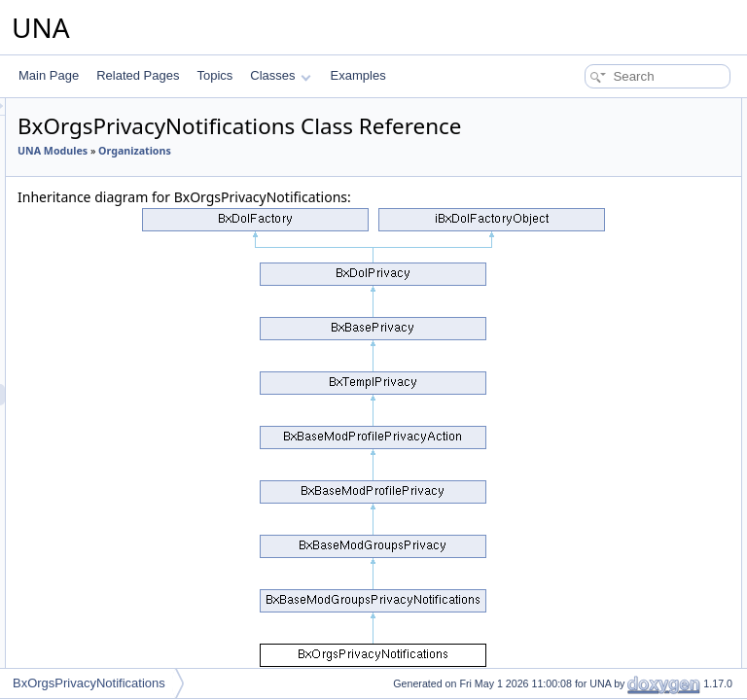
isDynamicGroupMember (610, 194)
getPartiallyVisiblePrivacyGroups (630, 280)
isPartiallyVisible (587, 259)
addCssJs (571, 344)
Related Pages (138, 75)
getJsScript (574, 323)
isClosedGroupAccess (603, 216)
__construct (576, 130)
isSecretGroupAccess (602, 237)
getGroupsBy (580, 494)
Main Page (49, 75)
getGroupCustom (590, 515)
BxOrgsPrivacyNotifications (89, 683)
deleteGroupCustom (598, 622)
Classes (280, 75)
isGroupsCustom (589, 472)
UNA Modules (296, 178)
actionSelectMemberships (612, 408)
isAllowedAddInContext (605, 537)
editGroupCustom (591, 579)
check (561, 173)
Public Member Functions (596, 109)
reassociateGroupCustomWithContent (644, 665)
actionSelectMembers (602, 387)
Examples (358, 75)
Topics (214, 75)
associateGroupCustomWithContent (639, 644)
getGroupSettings (591, 451)
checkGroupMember (599, 152)
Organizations (297, 199)
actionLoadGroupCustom (610, 366)
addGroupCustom (592, 558)
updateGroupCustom (600, 601)
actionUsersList (586, 430)
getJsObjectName (592, 301)
